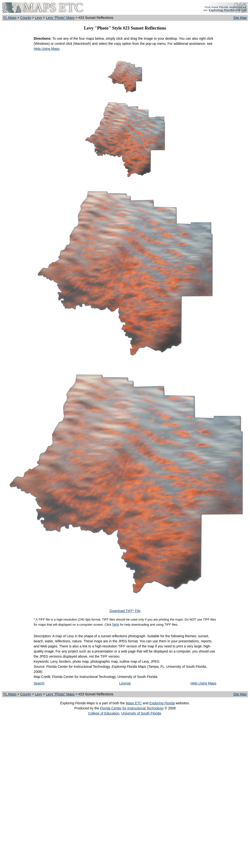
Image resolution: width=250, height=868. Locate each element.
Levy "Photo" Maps (60, 18)
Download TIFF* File (125, 611)
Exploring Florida (162, 703)
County (26, 18)
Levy (39, 18)
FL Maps (10, 18)
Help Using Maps (47, 49)
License (125, 683)
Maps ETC (134, 703)
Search (39, 683)
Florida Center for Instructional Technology (132, 708)
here (116, 624)
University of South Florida (141, 713)
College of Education (104, 713)
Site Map (240, 18)
